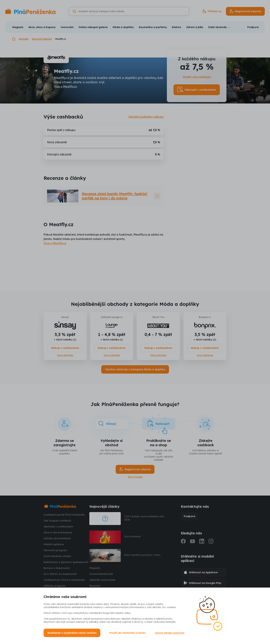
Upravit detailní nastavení (169, 633)
